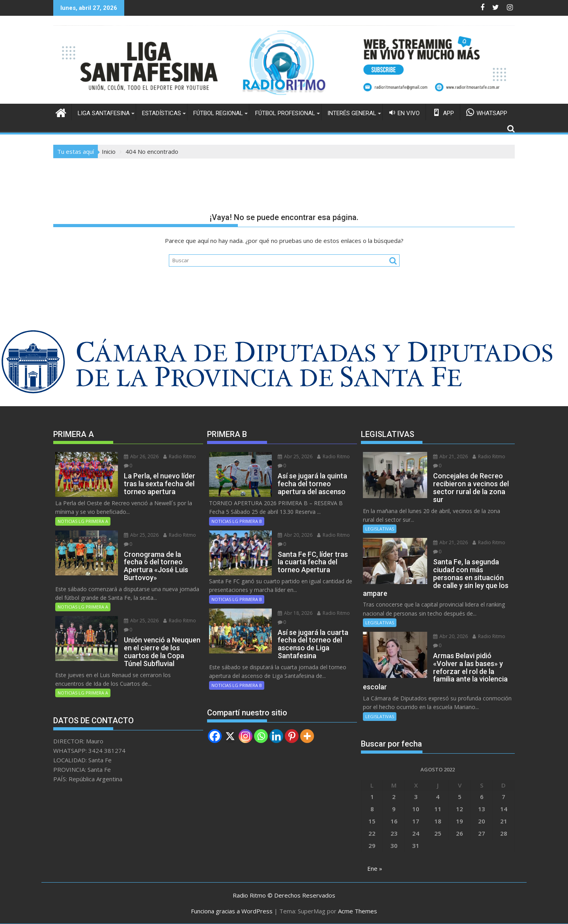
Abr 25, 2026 (141, 535)
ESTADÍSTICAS (162, 113)
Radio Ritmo (180, 456)
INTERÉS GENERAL (352, 113)
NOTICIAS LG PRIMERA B (237, 521)
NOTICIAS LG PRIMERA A (83, 521)
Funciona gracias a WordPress (232, 911)
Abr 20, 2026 (295, 535)
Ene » (375, 868)
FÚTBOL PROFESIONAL (285, 113)
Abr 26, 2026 (141, 456)
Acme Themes (358, 911)
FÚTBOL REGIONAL (218, 113)
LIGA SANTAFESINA (104, 113)
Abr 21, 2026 (450, 456)
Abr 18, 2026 (295, 613)
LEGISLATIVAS (380, 529)
